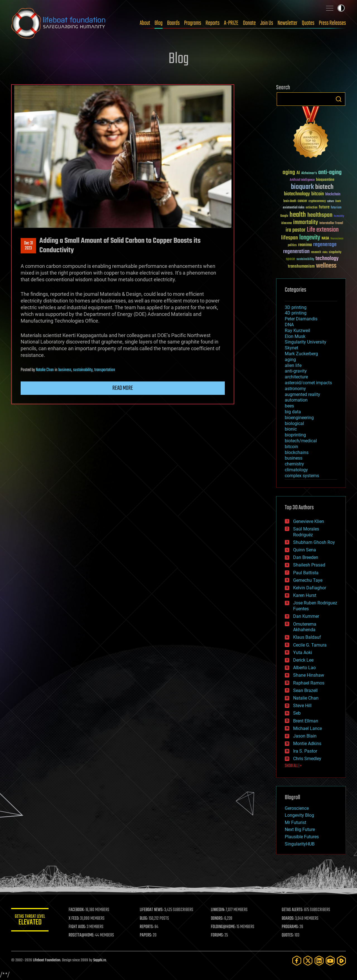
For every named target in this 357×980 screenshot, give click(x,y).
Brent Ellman (306, 721)
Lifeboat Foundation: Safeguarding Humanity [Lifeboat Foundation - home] (59, 23)
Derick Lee (303, 660)
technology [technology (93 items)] (327, 259)
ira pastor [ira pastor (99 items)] (296, 230)
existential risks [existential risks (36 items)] (294, 208)
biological (294, 423)
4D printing (296, 313)
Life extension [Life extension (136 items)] (323, 230)
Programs (193, 23)
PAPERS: (147, 935)
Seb (297, 713)
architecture (296, 377)
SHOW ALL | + (293, 766)
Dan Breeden (306, 557)
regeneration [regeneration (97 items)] (296, 252)
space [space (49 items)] (290, 259)
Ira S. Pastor (305, 751)
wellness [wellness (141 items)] (326, 266)
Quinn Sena (305, 550)
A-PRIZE (231, 23)
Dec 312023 (28, 246)
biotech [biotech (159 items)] (324, 187)
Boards (173, 23)
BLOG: (145, 919)
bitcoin (291, 447)
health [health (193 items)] (298, 215)
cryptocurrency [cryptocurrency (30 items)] (317, 201)
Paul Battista (306, 573)
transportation (105, 370)
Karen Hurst (305, 595)
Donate (249, 23)
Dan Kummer (306, 616)
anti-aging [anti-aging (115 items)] (330, 173)
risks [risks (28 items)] (325, 252)
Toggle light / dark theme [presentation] (341, 8)
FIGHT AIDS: (79, 927)
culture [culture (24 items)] (331, 201)
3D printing (296, 307)
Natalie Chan (45, 370)
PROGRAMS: (291, 927)
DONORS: (218, 919)
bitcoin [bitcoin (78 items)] (318, 194)
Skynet (291, 348)
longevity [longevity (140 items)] (310, 238)
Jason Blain (305, 736)
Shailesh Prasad (309, 565)
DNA (289, 325)
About (145, 23)
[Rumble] (341, 961)
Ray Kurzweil (297, 331)
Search (339, 99)
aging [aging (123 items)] (289, 173)
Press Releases (332, 23)
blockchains (297, 452)
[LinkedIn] (319, 961)
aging (290, 360)
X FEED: (76, 919)
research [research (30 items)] (316, 252)
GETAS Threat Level (31, 921)
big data (293, 412)
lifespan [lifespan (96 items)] (290, 238)
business (65, 370)
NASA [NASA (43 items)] (325, 239)
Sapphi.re (100, 960)
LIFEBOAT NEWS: (153, 910)
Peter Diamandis (301, 319)
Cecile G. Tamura (310, 645)
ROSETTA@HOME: (83, 935)
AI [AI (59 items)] (298, 173)
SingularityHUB (300, 844)
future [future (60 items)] (324, 207)
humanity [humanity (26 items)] (339, 216)
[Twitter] (308, 961)
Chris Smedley (307, 759)
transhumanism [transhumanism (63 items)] (301, 266)
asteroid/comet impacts (308, 383)
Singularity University (306, 342)
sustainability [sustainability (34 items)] (305, 260)
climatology (296, 470)
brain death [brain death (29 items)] (290, 201)
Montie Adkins (307, 744)
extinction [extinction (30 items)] (312, 208)
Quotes (308, 23)
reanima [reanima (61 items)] (305, 245)
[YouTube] (330, 961)
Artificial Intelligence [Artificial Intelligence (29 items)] (302, 180)
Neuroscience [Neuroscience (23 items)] (337, 239)
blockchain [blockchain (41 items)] (333, 194)
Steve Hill (302, 706)
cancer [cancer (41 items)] (302, 201)
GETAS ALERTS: (293, 910)
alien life (293, 365)
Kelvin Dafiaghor (310, 588)
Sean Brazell (305, 690)
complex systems (302, 476)
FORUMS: (218, 935)
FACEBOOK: (78, 910)
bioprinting (295, 435)
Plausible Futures (302, 837)
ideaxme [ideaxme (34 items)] (286, 224)
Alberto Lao (304, 668)
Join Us (267, 23)
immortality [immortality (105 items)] (306, 222)
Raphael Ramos (309, 683)
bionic (291, 429)
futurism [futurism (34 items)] (336, 208)
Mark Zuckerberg (301, 354)
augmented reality (302, 394)
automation (296, 400)
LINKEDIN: (219, 910)
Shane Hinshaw (309, 675)
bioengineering (299, 418)
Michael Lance (307, 728)
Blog (159, 23)
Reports (213, 23)
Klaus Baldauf (307, 637)
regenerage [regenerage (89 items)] (325, 245)
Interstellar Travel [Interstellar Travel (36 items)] (331, 223)
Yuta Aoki (303, 653)
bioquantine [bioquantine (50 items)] (325, 180)
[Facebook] (297, 961)
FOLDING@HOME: (224, 927)
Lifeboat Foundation (47, 960)
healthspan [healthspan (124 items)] (320, 215)
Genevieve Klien (309, 521)
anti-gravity (296, 371)
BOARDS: (289, 919)
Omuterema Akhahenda (305, 627)
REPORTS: (148, 927)
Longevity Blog (299, 815)
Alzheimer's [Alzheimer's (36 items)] (309, 173)
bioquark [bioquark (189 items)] (302, 187)
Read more (123, 388)
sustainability (83, 370)
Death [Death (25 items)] (338, 201)
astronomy (295, 389)
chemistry (294, 464)
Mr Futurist (296, 822)
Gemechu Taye (308, 580)
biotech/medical (301, 441)
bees (289, 406)
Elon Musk (295, 336)
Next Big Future (300, 829)
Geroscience (297, 808)
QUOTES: (288, 935)
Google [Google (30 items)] (284, 216)
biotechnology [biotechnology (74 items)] (297, 194)
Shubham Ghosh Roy (314, 542)
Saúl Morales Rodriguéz (306, 532)
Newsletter (287, 23)
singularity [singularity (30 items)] (335, 252)
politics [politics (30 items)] (292, 245)
